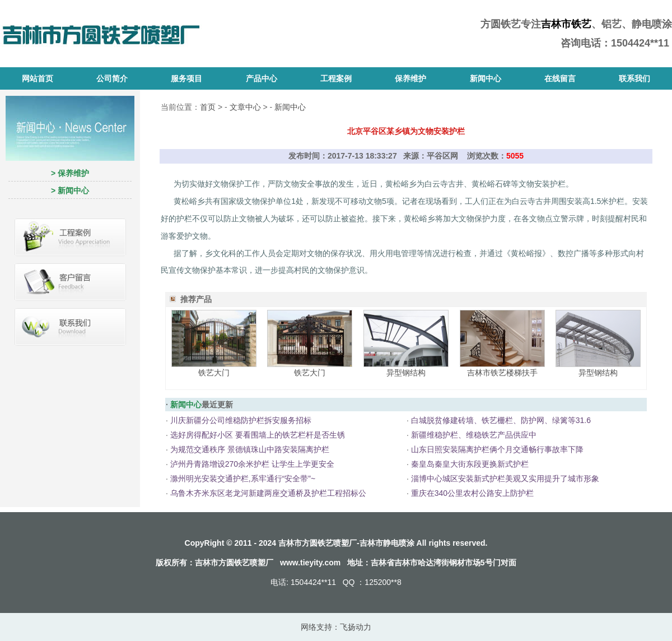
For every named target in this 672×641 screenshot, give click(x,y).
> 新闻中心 (70, 191)
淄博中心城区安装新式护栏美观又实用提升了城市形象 (505, 479)
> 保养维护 (70, 173)
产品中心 (262, 78)
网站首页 (38, 78)
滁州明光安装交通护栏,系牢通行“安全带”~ (243, 479)
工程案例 (336, 78)
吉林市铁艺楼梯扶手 (502, 373)
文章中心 (245, 107)
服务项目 (186, 78)
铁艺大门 (214, 373)
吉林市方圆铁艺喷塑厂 (234, 563)
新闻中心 (486, 78)
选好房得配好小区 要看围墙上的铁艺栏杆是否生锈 (258, 435)
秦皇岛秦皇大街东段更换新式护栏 (470, 464)
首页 (208, 107)
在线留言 (560, 78)
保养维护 (410, 78)
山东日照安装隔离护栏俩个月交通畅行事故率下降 (497, 449)
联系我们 (634, 78)
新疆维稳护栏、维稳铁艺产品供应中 (474, 435)
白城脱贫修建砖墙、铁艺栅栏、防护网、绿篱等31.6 (501, 420)
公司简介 (112, 78)
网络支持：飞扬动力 (336, 627)
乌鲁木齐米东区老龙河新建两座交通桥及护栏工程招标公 (268, 493)
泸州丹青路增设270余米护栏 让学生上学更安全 (252, 464)
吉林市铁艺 (566, 24)
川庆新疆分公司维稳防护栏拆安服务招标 (241, 420)
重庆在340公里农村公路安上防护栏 (472, 493)
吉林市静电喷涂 (387, 543)
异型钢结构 (406, 373)
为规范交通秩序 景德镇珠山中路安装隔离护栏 (250, 449)
